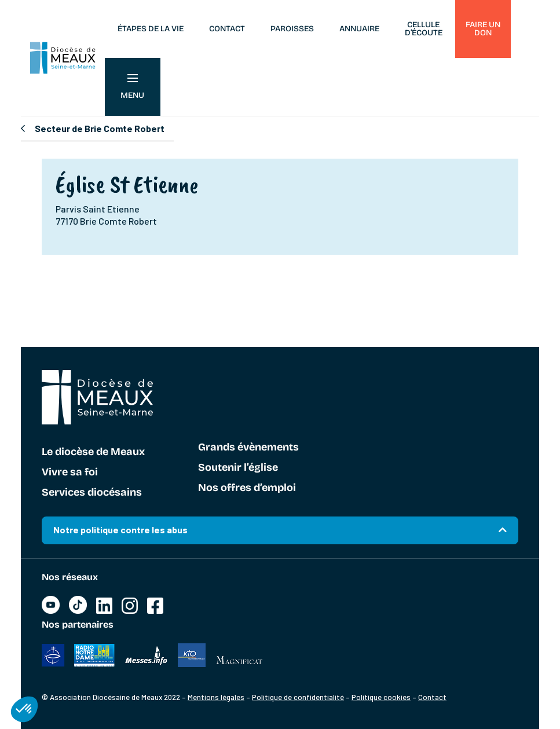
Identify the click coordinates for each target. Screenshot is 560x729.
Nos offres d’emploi (247, 488)
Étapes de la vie (151, 29)
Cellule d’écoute (424, 29)
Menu (132, 87)
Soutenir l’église (238, 468)
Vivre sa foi (70, 472)
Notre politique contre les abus (120, 530)
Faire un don (483, 29)
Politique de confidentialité (298, 697)
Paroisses (292, 29)
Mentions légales (216, 697)
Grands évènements (248, 448)
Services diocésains (92, 493)
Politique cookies (381, 697)
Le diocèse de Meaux (93, 452)
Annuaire (359, 29)
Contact (227, 29)
